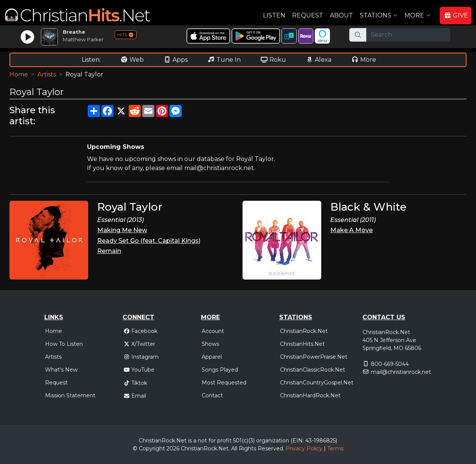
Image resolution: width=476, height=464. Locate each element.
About (341, 15)
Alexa (319, 60)
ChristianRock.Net (304, 331)
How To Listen (64, 344)
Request (308, 15)
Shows (210, 344)
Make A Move (352, 230)
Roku (273, 60)
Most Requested (224, 383)
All (234, 448)
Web (132, 60)
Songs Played (220, 370)
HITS (126, 35)
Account (213, 331)
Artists (47, 74)
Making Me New (122, 230)
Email (135, 396)
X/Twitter (139, 344)
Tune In (224, 60)
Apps (176, 60)
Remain (109, 251)
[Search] (408, 35)
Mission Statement (70, 395)
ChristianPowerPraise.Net (314, 357)
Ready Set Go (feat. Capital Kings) (149, 241)
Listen (274, 15)
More (364, 60)
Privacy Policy (304, 448)
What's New (61, 370)
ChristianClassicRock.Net (313, 370)
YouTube (139, 370)
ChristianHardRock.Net (310, 395)
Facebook (141, 331)
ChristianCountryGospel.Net (317, 383)
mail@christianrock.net (401, 372)
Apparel (212, 357)
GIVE (456, 15)
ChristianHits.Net (302, 344)
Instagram (141, 357)
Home (19, 74)
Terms (335, 448)
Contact (212, 395)
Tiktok (135, 383)
